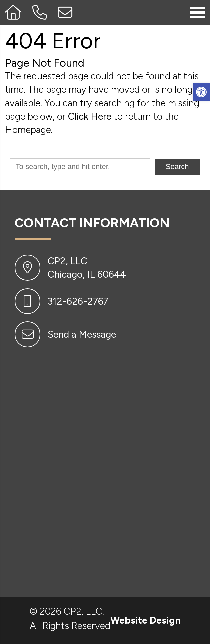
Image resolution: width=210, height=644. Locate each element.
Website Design (145, 620)
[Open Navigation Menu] (197, 12)
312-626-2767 (78, 301)
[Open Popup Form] (65, 13)
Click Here (90, 116)
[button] (201, 92)
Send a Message (82, 334)
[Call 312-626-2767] (40, 13)
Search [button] (177, 166)
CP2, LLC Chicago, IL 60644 (87, 268)
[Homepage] (14, 13)
